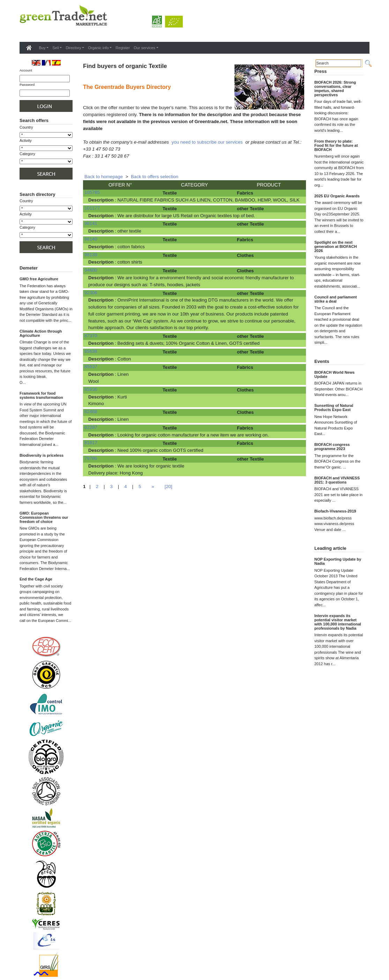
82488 (91, 412)
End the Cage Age (36, 579)
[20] (169, 487)
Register (123, 48)
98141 (91, 223)
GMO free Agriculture (39, 279)
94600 (91, 270)
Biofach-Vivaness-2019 (335, 511)
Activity (26, 140)
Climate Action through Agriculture (41, 333)
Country (26, 127)
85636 (91, 389)
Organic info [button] (98, 48)
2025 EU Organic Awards (337, 196)
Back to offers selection (155, 177)
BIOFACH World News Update (334, 374)
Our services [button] (144, 48)
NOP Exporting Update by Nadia (338, 561)
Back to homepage (104, 177)
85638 (91, 351)
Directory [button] (73, 48)
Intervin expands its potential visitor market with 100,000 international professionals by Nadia (338, 622)
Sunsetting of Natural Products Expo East (334, 408)
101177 (92, 208)
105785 (92, 192)
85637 (91, 367)
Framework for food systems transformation (41, 395)
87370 (91, 336)
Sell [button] (55, 48)
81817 (91, 443)
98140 (91, 239)
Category (27, 154)
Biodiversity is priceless (42, 455)
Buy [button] (42, 48)
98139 (91, 255)
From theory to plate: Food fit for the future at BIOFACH (336, 145)
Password (27, 85)
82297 (91, 427)
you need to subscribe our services (207, 142)
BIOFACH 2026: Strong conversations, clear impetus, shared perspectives (335, 89)
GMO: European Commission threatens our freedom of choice (44, 517)
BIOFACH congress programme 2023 (332, 447)
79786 (91, 458)
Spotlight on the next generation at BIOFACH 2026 (336, 246)
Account (26, 70)
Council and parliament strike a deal (336, 299)
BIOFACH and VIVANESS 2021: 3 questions (337, 480)
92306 (91, 293)
